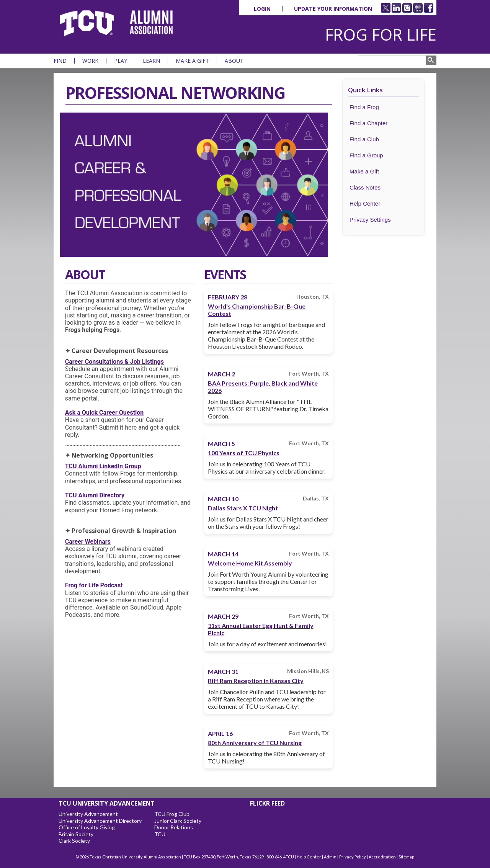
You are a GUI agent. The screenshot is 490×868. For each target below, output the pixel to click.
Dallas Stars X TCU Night (243, 508)
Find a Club (364, 139)
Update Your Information (333, 9)
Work (90, 61)
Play (121, 61)
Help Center (365, 204)
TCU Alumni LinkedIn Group (103, 466)
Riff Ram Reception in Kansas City (256, 681)
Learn (151, 61)
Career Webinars (88, 542)
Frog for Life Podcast (94, 585)
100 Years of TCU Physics (244, 453)
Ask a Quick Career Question (104, 413)
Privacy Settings (370, 220)
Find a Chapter (368, 123)
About (234, 61)
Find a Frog (364, 107)
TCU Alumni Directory (95, 495)
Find (60, 61)
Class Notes (365, 187)
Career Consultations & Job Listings (114, 362)
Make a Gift (192, 61)
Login (262, 9)
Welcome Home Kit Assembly (250, 563)
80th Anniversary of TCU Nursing (255, 743)
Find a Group (366, 155)
